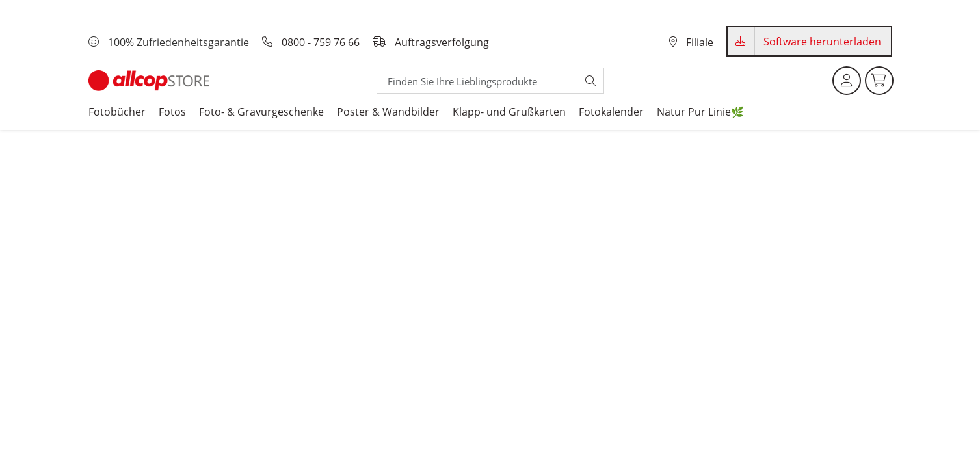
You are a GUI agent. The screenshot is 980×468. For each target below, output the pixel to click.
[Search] (477, 81)
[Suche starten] (590, 81)
